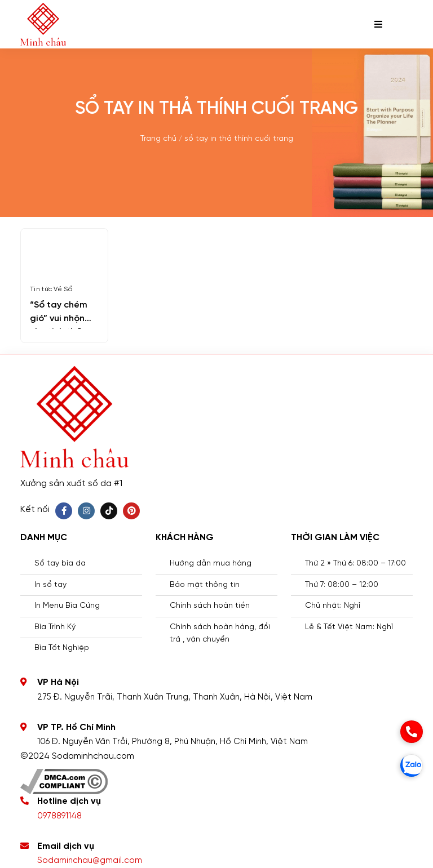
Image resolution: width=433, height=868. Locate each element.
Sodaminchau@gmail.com (90, 861)
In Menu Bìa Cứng (67, 606)
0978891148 (59, 816)
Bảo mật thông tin (205, 585)
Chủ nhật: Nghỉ (333, 606)
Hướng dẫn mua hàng (211, 564)
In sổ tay (50, 585)
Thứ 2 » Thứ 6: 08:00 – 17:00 (355, 564)
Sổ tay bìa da (60, 564)
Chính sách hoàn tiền (210, 606)
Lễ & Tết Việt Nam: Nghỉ (349, 627)
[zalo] (412, 765)
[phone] (412, 732)
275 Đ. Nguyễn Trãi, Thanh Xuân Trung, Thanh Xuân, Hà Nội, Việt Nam (175, 697)
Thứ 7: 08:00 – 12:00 (342, 585)
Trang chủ (158, 139)
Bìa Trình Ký (55, 627)
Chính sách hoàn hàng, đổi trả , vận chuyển (220, 633)
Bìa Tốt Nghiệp (62, 648)
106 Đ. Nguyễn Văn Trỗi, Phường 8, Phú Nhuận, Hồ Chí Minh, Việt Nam (173, 742)
